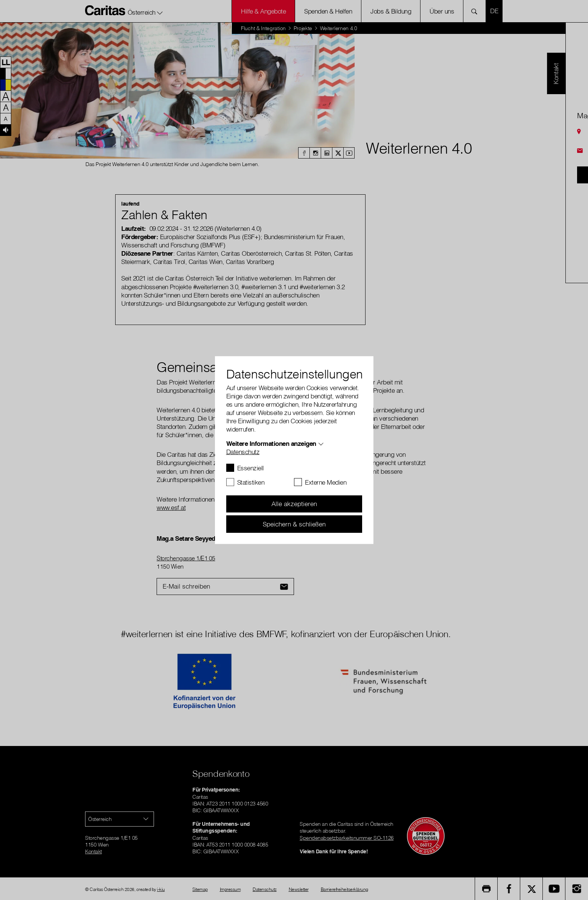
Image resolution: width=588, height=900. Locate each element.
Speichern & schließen (294, 524)
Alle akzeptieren (294, 504)
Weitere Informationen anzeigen (271, 443)
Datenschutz (243, 451)
